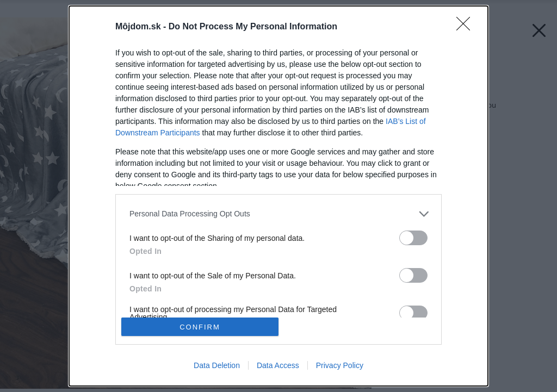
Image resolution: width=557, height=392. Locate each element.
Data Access (278, 365)
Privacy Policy (340, 365)
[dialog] (278, 196)
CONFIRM (200, 327)
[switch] (413, 238)
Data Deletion (217, 365)
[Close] (467, 27)
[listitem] (278, 214)
